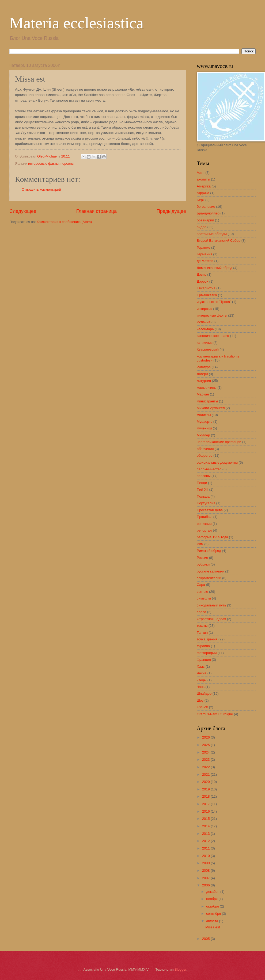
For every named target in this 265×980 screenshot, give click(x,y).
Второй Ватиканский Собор (219, 241)
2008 (206, 871)
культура (204, 367)
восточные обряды (212, 234)
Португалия (206, 503)
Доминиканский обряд (215, 268)
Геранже (203, 247)
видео (202, 227)
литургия (204, 381)
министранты (207, 401)
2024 (206, 752)
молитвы (204, 415)
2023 (206, 760)
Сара (201, 585)
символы (204, 598)
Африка (203, 193)
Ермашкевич (207, 295)
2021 (206, 775)
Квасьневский (208, 349)
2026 (206, 737)
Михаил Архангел (211, 408)
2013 (206, 834)
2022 (206, 767)
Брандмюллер (208, 213)
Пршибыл (205, 517)
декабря (213, 892)
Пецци (202, 483)
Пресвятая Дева (210, 510)
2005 (206, 939)
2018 (206, 796)
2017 (206, 804)
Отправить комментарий (41, 189)
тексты (202, 626)
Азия (201, 173)
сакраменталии (209, 578)
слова (201, 612)
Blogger (180, 969)
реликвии (204, 524)
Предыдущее (171, 211)
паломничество (209, 469)
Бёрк (200, 200)
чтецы (202, 680)
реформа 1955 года (212, 537)
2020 (206, 782)
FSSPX (202, 707)
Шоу (200, 700)
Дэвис (202, 274)
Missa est (213, 927)
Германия (205, 254)
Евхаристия (206, 288)
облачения (205, 449)
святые (202, 592)
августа (213, 921)
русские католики (211, 571)
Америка (204, 186)
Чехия (202, 673)
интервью (205, 309)
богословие (206, 207)
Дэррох (202, 281)
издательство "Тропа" (214, 302)
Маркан (203, 394)
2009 (206, 863)
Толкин (202, 633)
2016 (206, 811)
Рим (200, 544)
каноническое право (213, 336)
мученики (204, 428)
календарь (205, 329)
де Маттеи (205, 261)
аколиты (203, 179)
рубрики (203, 564)
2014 (206, 826)
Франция (204, 660)
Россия (202, 558)
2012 (206, 841)
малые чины (207, 388)
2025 (206, 745)
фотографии (207, 653)
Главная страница (96, 211)
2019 (206, 789)
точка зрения (207, 639)
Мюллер (203, 435)
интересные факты (43, 164)
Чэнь (201, 687)
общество (205, 456)
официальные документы (217, 462)
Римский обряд (209, 551)
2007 (206, 878)
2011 (206, 848)
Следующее (23, 211)
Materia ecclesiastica (76, 23)
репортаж (204, 530)
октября (213, 906)
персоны (67, 164)
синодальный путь (211, 605)
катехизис (205, 343)
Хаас (201, 666)
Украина (203, 646)
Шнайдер (204, 693)
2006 (206, 885)
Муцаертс (205, 422)
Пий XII (202, 489)
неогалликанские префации (219, 442)
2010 (206, 856)
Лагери (202, 374)
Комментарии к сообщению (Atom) (64, 222)
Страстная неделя (211, 619)
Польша (203, 496)
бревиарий (205, 220)
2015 (206, 819)
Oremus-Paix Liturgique (215, 714)
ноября (212, 899)
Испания (204, 322)
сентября (214, 914)
